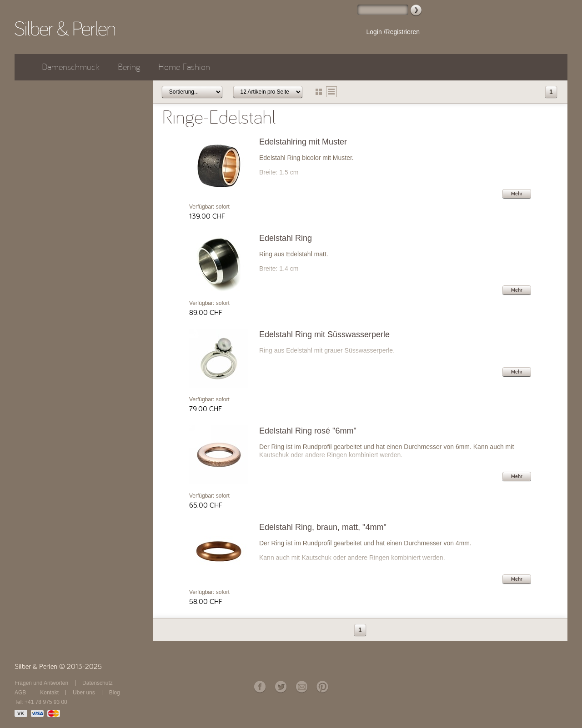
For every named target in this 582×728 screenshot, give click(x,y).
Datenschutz (98, 683)
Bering (129, 67)
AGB (20, 693)
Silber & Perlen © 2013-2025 (58, 667)
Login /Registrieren (393, 32)
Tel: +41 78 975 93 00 (41, 702)
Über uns (84, 693)
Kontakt (49, 693)
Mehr (517, 194)
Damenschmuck (71, 67)
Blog (115, 693)
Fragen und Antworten (41, 683)
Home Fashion (184, 67)
